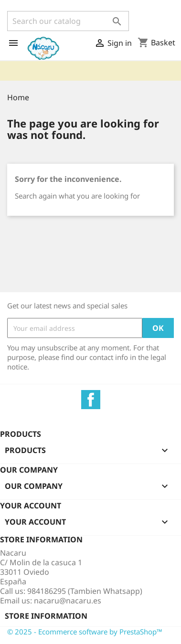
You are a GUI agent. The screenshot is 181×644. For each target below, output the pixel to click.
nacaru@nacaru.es (68, 601)
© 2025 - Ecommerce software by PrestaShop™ (85, 632)
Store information (46, 616)
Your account (31, 506)
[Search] (68, 21)
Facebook (91, 400)
